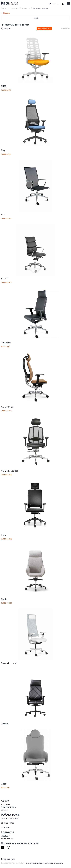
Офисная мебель (13, 8)
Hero (3, 535)
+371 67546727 (7, 839)
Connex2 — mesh (9, 663)
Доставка (54, 863)
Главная (4, 8)
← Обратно (5, 13)
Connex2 (5, 724)
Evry (3, 150)
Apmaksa (60, 863)
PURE (4, 86)
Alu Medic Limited (10, 471)
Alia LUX (5, 279)
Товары (36, 18)
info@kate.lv (6, 836)
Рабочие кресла (25, 8)
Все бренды (44, 29)
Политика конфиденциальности (35, 863)
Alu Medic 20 (7, 407)
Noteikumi (48, 863)
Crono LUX (6, 343)
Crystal (4, 599)
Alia (3, 214)
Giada (4, 784)
